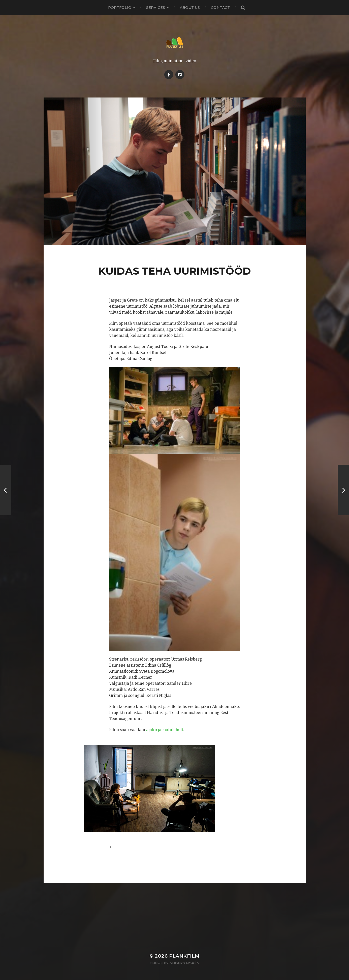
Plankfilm (184, 956)
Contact (220, 8)
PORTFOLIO (120, 8)
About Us (190, 8)
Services (156, 8)
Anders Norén (184, 963)
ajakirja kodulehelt (165, 730)
